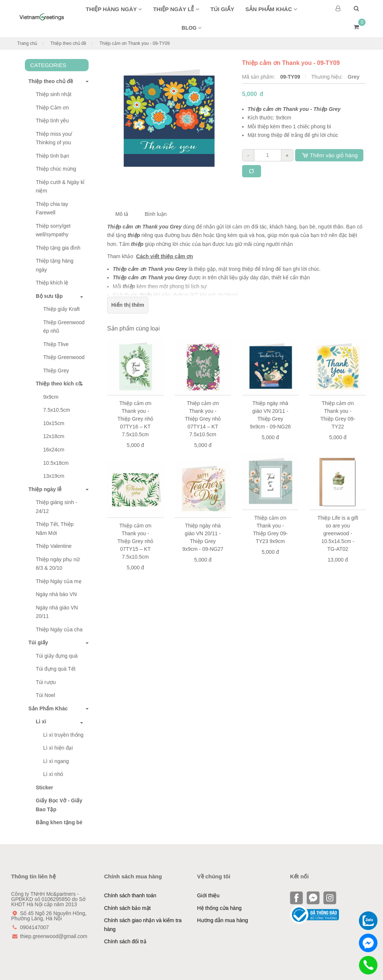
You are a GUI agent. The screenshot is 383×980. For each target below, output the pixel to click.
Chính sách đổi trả (125, 941)
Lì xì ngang (56, 761)
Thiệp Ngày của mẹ (59, 581)
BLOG (191, 28)
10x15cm (54, 423)
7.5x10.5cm (57, 410)
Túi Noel (46, 695)
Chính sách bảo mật (128, 908)
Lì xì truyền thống (64, 735)
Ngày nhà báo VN (57, 594)
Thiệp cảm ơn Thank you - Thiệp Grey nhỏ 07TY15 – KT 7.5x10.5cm (136, 541)
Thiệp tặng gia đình (58, 248)
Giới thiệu (209, 895)
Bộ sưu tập (49, 296)
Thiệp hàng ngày (114, 9)
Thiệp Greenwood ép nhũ (64, 327)
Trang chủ (27, 43)
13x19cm (54, 476)
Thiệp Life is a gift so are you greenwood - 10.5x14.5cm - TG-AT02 (338, 533)
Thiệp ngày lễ (176, 9)
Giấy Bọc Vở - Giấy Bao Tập (59, 805)
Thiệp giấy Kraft (62, 309)
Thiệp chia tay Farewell (52, 208)
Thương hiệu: (327, 77)
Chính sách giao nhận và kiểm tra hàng (143, 925)
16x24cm (54, 450)
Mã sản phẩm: (259, 77)
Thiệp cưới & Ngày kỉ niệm (60, 187)
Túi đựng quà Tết (56, 669)
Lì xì (41, 721)
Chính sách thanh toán (130, 895)
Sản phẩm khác (271, 9)
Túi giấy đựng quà (57, 656)
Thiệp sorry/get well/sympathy (53, 230)
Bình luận (156, 214)
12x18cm (54, 436)
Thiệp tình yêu (52, 121)
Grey (354, 77)
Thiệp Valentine (54, 546)
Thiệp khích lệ (52, 283)
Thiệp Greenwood (64, 357)
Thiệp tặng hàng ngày (55, 265)
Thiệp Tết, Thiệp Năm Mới (55, 529)
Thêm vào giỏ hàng (329, 155)
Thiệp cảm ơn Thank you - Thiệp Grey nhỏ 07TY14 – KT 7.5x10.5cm (203, 419)
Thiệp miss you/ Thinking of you (54, 138)
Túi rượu (46, 682)
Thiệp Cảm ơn (53, 108)
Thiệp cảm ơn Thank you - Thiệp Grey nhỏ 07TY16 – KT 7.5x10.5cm (136, 419)
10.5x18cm (56, 463)
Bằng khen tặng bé (59, 822)
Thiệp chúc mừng (56, 169)
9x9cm (51, 397)
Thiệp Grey (56, 371)
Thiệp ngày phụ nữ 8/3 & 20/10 (58, 564)
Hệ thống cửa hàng (219, 908)
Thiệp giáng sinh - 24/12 (57, 507)
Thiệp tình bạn (53, 156)
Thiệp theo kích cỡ (59, 384)
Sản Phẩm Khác (46, 708)
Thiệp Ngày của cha (59, 629)
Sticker (45, 787)
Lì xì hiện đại (58, 748)
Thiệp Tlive (56, 344)
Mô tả (122, 214)
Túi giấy (222, 9)
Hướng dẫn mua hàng (223, 920)
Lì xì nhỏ (53, 774)
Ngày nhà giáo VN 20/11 (57, 612)
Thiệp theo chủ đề (68, 43)
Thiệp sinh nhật (54, 94)
